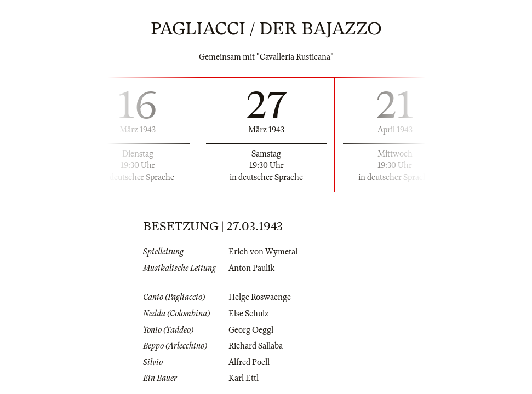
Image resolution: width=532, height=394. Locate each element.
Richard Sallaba (256, 346)
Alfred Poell (249, 362)
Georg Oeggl (251, 330)
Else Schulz (248, 314)
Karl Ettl (244, 378)
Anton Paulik (251, 268)
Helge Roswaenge (260, 297)
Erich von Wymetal (263, 252)
